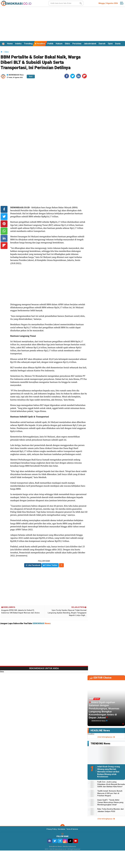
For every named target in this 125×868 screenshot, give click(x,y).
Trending (28, 44)
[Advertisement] (63, 23)
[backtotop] (62, 826)
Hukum (59, 44)
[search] (66, 3)
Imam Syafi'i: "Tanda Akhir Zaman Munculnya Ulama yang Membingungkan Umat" (110, 802)
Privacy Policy (52, 829)
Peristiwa (77, 44)
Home (10, 44)
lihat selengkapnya (106, 737)
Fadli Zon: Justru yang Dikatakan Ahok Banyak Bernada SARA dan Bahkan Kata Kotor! (111, 784)
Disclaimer (62, 829)
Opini (110, 44)
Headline (40, 44)
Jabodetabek (90, 44)
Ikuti (31, 76)
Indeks (18, 44)
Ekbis (67, 44)
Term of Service (72, 829)
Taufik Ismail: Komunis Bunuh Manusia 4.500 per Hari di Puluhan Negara (110, 793)
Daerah (102, 44)
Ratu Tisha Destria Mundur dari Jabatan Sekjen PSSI (111, 810)
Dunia (118, 44)
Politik (50, 44)
